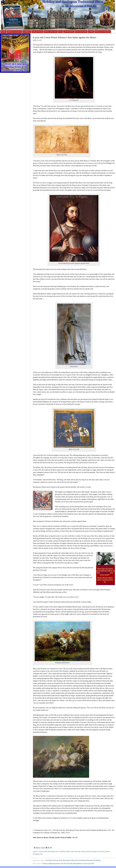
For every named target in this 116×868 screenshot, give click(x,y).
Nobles (88, 852)
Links (91, 32)
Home (3, 32)
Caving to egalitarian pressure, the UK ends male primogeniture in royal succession (68, 863)
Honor (57, 852)
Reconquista (94, 852)
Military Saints (70, 852)
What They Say (51, 32)
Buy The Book (81, 32)
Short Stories (101, 852)
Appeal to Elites (14, 32)
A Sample (27, 32)
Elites (46, 852)
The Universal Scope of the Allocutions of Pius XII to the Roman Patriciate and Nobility (73, 860)
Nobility (83, 852)
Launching (69, 32)
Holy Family (51, 852)
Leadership (62, 852)
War (41, 854)
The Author (37, 32)
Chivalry (41, 852)
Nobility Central (103, 32)
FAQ (60, 32)
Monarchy (77, 852)
